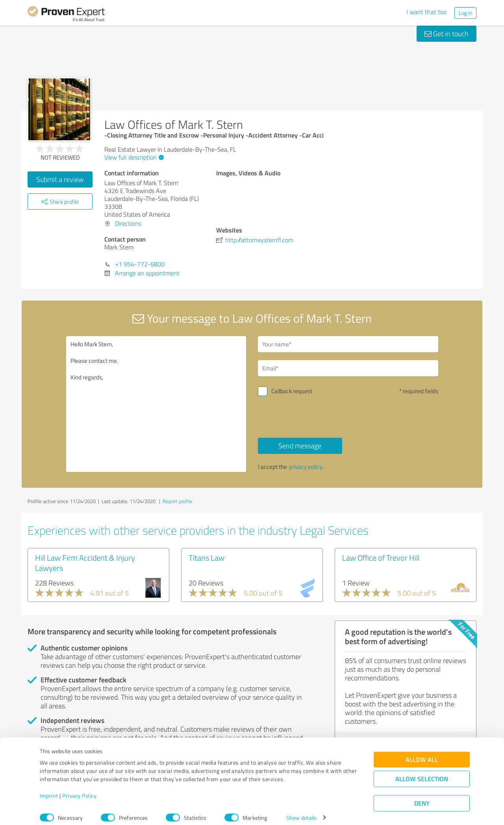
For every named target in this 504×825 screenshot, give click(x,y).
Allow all (422, 752)
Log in (465, 13)
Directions (128, 223)
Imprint (49, 788)
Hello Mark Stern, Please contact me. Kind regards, (156, 404)
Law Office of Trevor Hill (381, 557)
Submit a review (60, 179)
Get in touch (447, 33)
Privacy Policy (79, 788)
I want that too (426, 12)
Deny (422, 796)
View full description (133, 157)
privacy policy (306, 467)
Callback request (292, 391)
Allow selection (422, 771)
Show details (301, 810)
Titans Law (207, 557)
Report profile (178, 501)
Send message (300, 446)
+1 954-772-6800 (140, 264)
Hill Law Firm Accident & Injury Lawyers (85, 563)
